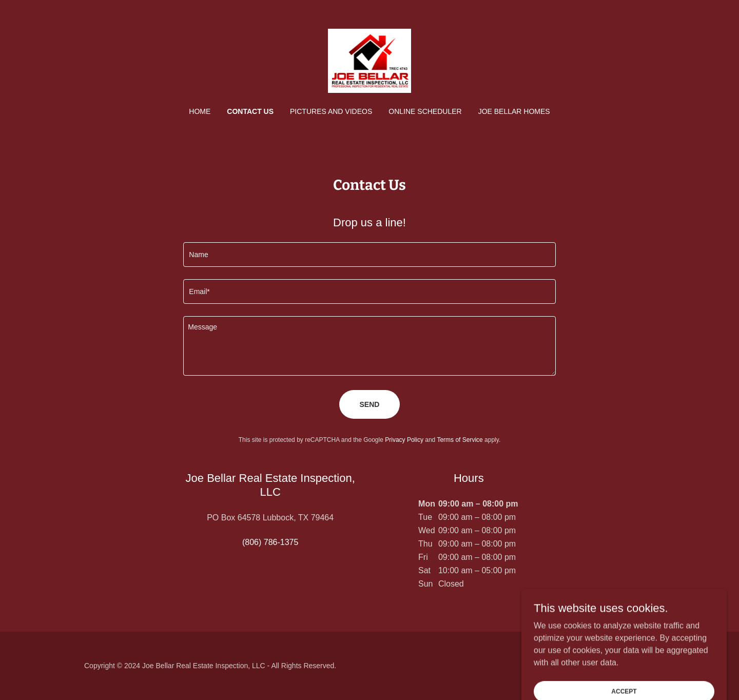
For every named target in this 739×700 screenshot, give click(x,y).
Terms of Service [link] (460, 440)
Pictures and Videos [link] (331, 111)
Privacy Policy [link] (404, 440)
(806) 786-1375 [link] (270, 542)
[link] (370, 60)
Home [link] (200, 111)
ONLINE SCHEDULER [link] (425, 111)
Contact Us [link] (250, 111)
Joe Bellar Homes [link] (514, 111)
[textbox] (369, 255)
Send (370, 404)
